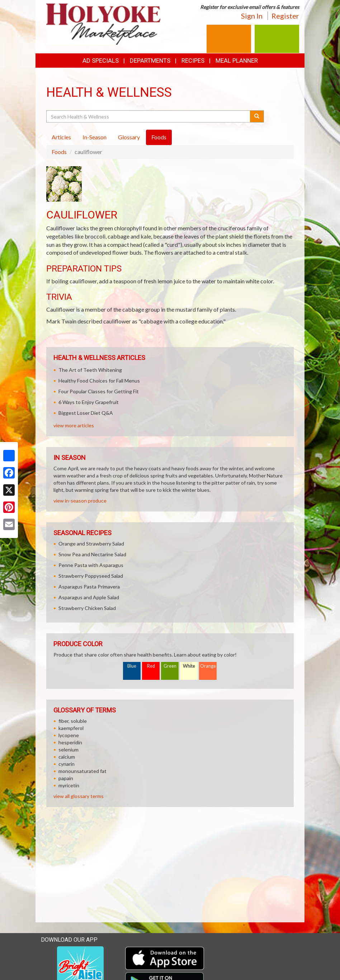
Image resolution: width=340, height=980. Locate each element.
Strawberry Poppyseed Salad (91, 576)
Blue (132, 666)
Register (285, 16)
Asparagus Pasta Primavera (89, 587)
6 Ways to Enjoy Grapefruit (89, 402)
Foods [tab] (159, 137)
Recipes (193, 61)
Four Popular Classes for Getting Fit (99, 391)
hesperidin (70, 742)
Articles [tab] (61, 137)
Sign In (252, 16)
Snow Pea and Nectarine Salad (92, 554)
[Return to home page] (103, 23)
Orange (208, 666)
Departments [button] (150, 61)
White (189, 666)
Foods (59, 152)
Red (151, 666)
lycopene (69, 735)
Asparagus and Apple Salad (89, 597)
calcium (67, 757)
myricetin (69, 785)
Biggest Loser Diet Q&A (86, 413)
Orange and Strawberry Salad (91, 544)
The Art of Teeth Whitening (90, 370)
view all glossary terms (79, 796)
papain (66, 778)
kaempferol (71, 728)
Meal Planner (237, 61)
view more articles (74, 425)
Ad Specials (101, 61)
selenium (69, 750)
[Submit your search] (257, 116)
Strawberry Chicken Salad (87, 608)
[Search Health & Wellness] (149, 116)
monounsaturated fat (82, 771)
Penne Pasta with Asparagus (91, 565)
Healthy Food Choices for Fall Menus (99, 381)
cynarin (67, 764)
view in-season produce (80, 501)
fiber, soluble (73, 721)
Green (170, 666)
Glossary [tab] (129, 137)
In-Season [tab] (95, 137)
